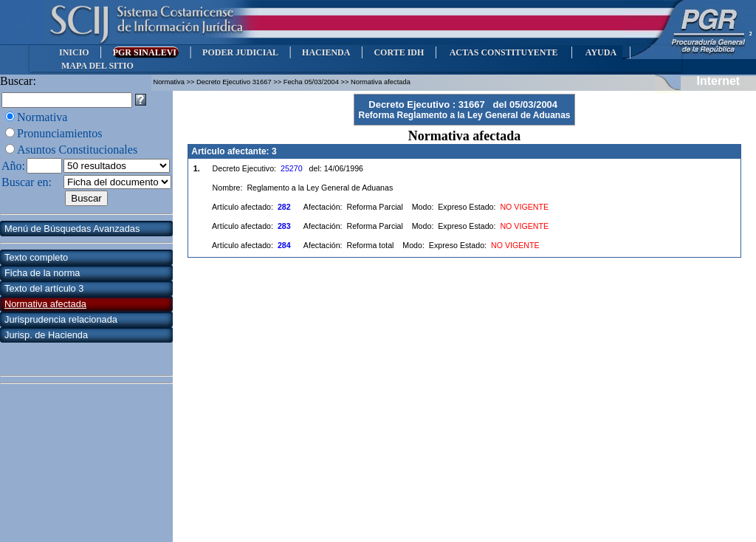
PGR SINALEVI (146, 52)
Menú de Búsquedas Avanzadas (72, 229)
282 (284, 207)
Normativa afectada (45, 304)
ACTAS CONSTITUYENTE (504, 52)
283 (284, 226)
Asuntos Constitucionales (77, 150)
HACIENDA (326, 52)
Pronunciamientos (60, 133)
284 (284, 245)
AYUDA (601, 52)
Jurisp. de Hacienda (46, 335)
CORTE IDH (399, 52)
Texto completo (36, 257)
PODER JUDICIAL (240, 52)
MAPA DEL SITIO (97, 66)
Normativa (42, 117)
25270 (292, 168)
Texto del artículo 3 (44, 288)
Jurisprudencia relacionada (61, 319)
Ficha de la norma (42, 273)
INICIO (74, 52)
